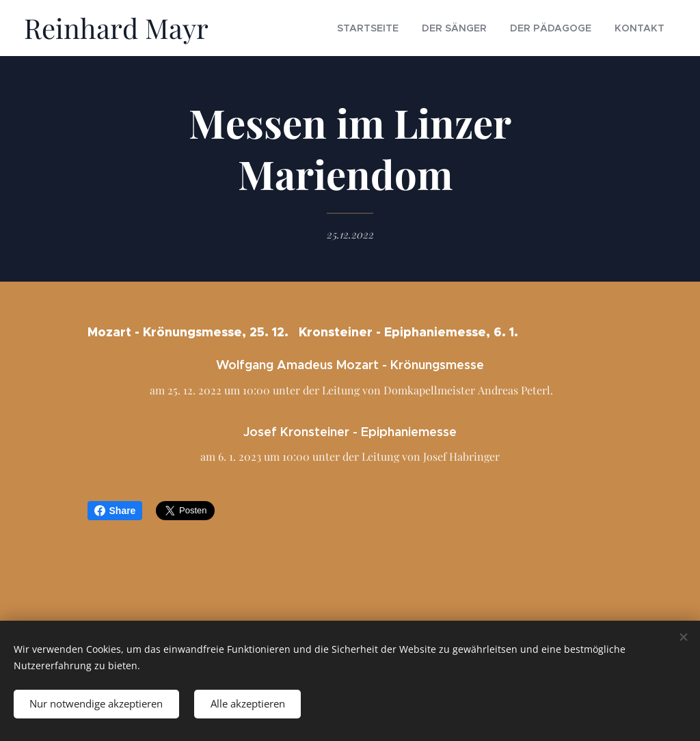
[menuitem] (403, 28)
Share (115, 511)
